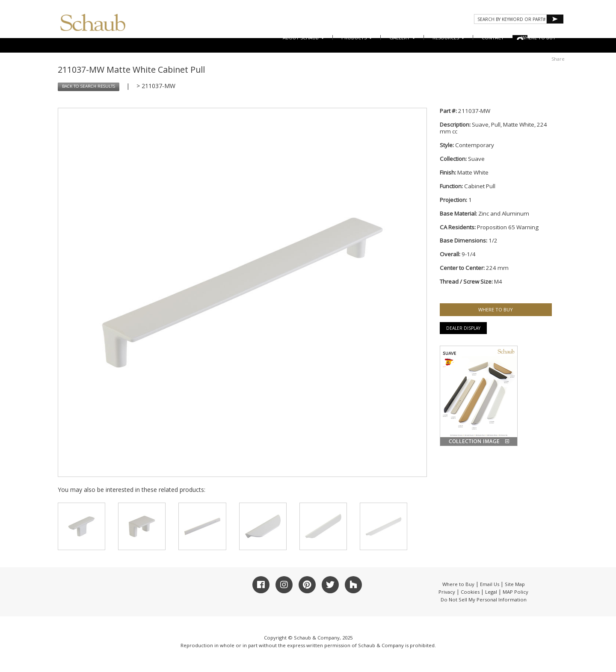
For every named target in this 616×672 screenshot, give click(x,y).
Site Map (515, 584)
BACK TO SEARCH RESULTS (89, 86)
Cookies (470, 592)
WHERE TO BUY (538, 37)
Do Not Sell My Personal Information (484, 599)
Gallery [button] (402, 37)
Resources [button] (449, 37)
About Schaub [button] (304, 37)
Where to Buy (458, 584)
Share (558, 59)
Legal (491, 592)
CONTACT (493, 37)
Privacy (447, 592)
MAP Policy (515, 592)
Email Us (490, 584)
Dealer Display (463, 328)
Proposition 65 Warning (508, 227)
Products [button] (357, 37)
